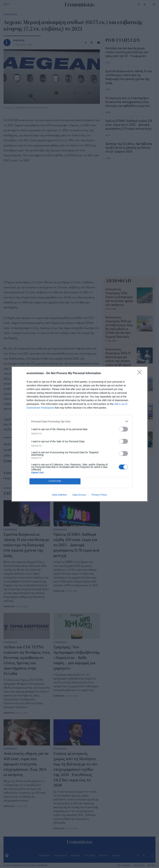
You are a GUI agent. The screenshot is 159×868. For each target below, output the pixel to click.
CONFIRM (55, 481)
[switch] (123, 429)
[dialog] (80, 434)
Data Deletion (60, 495)
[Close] (141, 373)
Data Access (79, 495)
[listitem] (80, 421)
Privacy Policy (99, 495)
